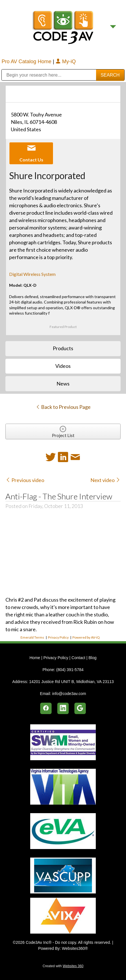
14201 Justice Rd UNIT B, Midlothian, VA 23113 (71, 682)
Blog (92, 658)
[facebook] (46, 708)
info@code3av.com (69, 694)
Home (35, 658)
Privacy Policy (58, 637)
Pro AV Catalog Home (27, 61)
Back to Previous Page (63, 407)
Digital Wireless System (32, 274)
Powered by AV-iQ (86, 637)
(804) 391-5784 (70, 670)
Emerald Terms (32, 637)
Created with (63, 966)
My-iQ (66, 61)
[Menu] (113, 27)
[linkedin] (63, 708)
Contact (78, 658)
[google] (80, 708)
